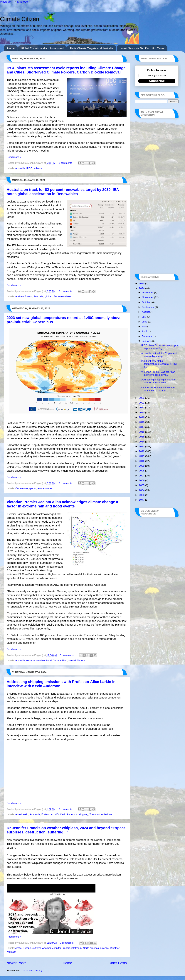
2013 (142, 446)
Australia (20, 168)
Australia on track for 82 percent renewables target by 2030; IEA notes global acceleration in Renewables (63, 192)
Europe (27, 948)
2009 (142, 466)
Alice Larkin (22, 814)
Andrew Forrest (24, 296)
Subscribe (157, 81)
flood (49, 660)
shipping (83, 814)
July (144, 317)
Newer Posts (16, 963)
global (48, 296)
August (146, 312)
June (145, 322)
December (148, 292)
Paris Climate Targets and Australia (91, 48)
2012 (142, 451)
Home (11, 48)
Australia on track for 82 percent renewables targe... (159, 355)
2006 (142, 480)
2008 (142, 471)
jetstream (77, 948)
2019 (142, 417)
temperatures (45, 488)
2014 (142, 442)
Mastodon (6, 2)
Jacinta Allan (60, 660)
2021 (142, 407)
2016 (142, 432)
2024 (142, 288)
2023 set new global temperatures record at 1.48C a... (159, 364)
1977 (142, 500)
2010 (142, 461)
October (147, 302)
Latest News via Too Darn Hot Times (142, 48)
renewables (64, 296)
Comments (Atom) (32, 970)
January (147, 341)
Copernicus (22, 488)
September (148, 307)
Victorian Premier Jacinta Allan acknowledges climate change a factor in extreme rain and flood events (62, 504)
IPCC (29, 168)
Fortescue (47, 814)
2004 (142, 490)
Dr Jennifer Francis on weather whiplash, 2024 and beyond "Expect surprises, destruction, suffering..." (66, 830)
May (145, 326)
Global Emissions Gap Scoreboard (42, 48)
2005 (142, 485)
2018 (142, 422)
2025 (142, 283)
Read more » (14, 157)
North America (91, 948)
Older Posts (118, 963)
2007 (142, 476)
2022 (142, 403)
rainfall (72, 660)
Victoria (81, 660)
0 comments (65, 163)
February (147, 336)
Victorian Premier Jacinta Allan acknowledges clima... (158, 373)
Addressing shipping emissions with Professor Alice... (158, 381)
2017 (142, 427)
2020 (142, 412)
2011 (142, 456)
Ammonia (35, 814)
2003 (142, 495)
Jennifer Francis (61, 948)
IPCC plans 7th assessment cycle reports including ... (160, 347)
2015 (142, 437)
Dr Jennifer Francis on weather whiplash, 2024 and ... (158, 389)
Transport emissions (101, 814)
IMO (56, 814)
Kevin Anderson (69, 814)
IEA (55, 296)
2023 (142, 398)
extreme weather (36, 660)
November (148, 297)
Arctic (18, 948)
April (145, 331)
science (38, 168)
